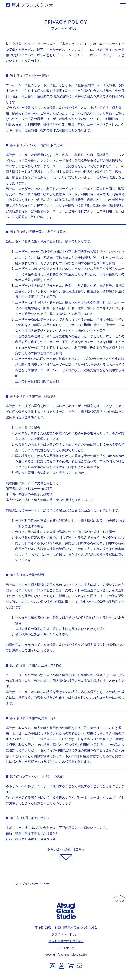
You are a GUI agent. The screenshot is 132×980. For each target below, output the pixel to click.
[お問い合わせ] (66, 855)
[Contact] (80, 966)
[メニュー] (123, 5)
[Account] (62, 966)
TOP (17, 884)
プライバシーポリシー (66, 934)
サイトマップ (66, 948)
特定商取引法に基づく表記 (66, 941)
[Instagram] (53, 966)
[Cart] (71, 966)
